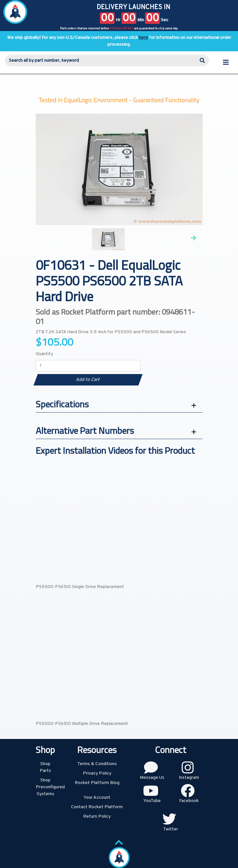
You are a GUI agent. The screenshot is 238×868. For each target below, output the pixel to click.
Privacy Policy (97, 773)
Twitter (171, 829)
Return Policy (97, 817)
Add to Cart (88, 380)
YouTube (152, 801)
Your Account (97, 798)
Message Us (152, 778)
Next (193, 238)
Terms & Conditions (97, 764)
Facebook (189, 801)
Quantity (44, 354)
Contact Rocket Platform (97, 807)
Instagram (189, 778)
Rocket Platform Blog (97, 783)
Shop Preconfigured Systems (50, 787)
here (143, 38)
